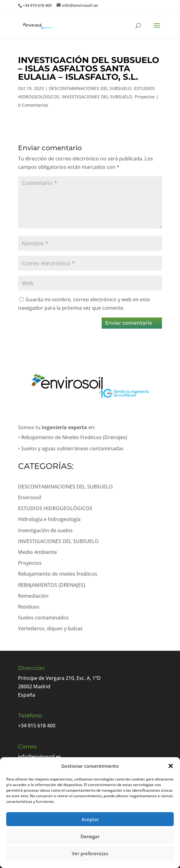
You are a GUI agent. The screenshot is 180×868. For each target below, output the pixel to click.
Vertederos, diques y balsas (50, 628)
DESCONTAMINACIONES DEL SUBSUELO (90, 88)
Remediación (33, 596)
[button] (171, 766)
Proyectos (145, 97)
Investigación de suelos (45, 530)
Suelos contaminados (43, 618)
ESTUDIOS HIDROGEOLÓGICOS (55, 508)
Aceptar (90, 819)
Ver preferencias (90, 853)
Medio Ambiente (37, 552)
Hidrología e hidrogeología (49, 519)
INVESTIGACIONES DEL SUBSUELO (97, 97)
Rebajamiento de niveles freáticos (58, 574)
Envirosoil (30, 497)
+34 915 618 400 (37, 726)
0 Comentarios (33, 105)
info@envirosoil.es (40, 757)
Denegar (90, 836)
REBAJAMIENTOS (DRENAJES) (52, 585)
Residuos (29, 607)
